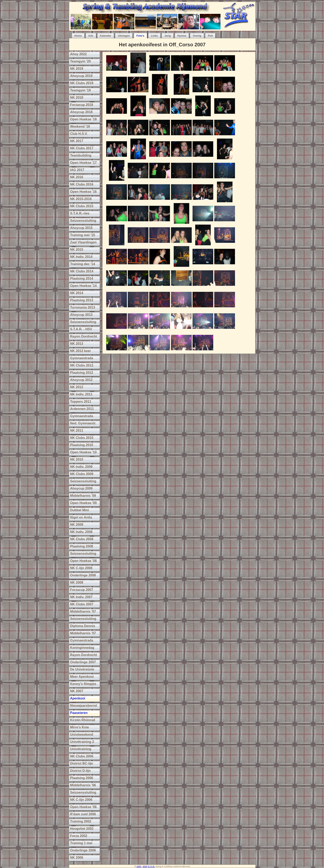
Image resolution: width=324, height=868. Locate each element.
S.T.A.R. (151, 866)
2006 (139, 866)
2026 (145, 866)
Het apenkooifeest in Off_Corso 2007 (162, 45)
